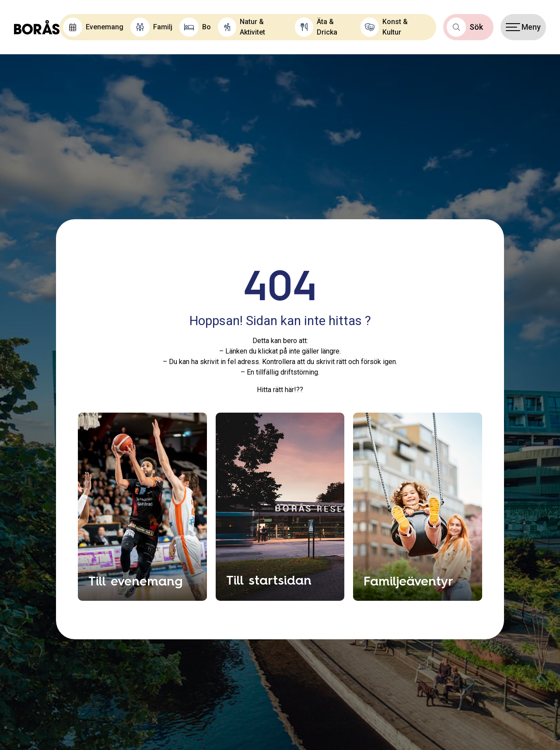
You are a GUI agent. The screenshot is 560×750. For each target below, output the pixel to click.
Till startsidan (269, 580)
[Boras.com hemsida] (37, 27)
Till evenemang (135, 581)
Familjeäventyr (408, 581)
